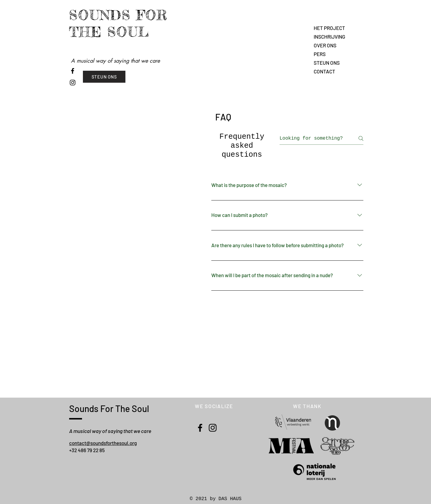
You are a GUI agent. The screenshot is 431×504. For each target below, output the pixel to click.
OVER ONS (325, 45)
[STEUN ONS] (104, 77)
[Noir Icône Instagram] (73, 83)
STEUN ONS (327, 63)
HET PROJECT (329, 28)
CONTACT (324, 71)
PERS (320, 54)
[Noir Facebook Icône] (73, 71)
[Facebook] (200, 428)
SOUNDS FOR (118, 15)
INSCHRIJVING (329, 37)
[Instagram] (213, 428)
